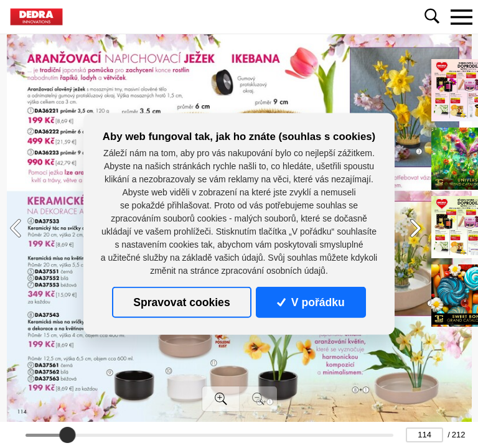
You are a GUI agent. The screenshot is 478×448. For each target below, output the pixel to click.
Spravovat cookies (181, 302)
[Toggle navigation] (461, 17)
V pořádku (311, 302)
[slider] (67, 435)
